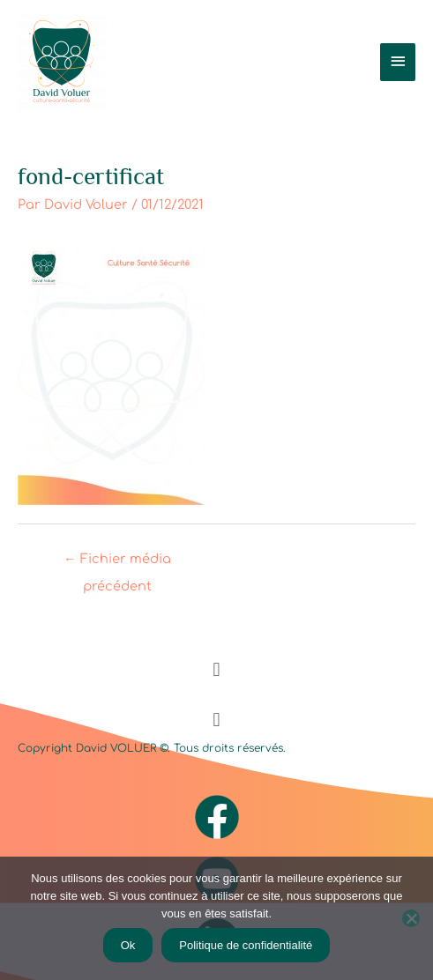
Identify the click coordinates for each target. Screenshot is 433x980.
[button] (216, 669)
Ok (128, 945)
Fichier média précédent (117, 564)
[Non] (411, 918)
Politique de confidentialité (246, 945)
